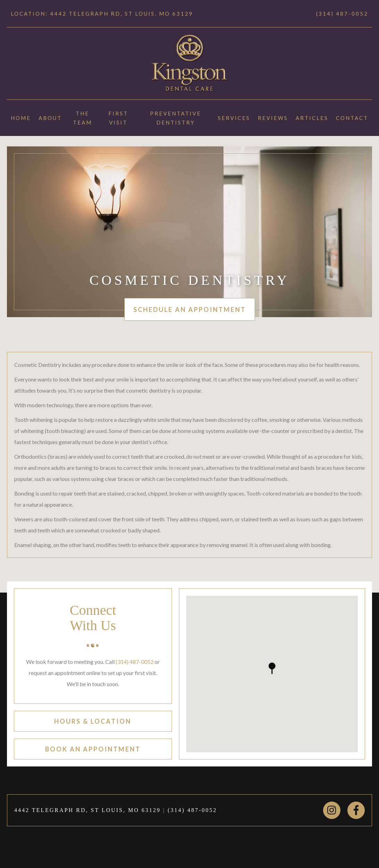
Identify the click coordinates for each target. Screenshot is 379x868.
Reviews (273, 118)
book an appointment (93, 749)
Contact (352, 118)
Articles (312, 118)
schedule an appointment (190, 310)
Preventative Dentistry (176, 118)
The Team (83, 118)
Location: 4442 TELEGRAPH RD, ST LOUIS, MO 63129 (102, 14)
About (50, 118)
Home (21, 118)
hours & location (93, 721)
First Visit (118, 118)
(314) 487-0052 (342, 14)
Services (234, 118)
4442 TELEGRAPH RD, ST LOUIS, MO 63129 (88, 810)
